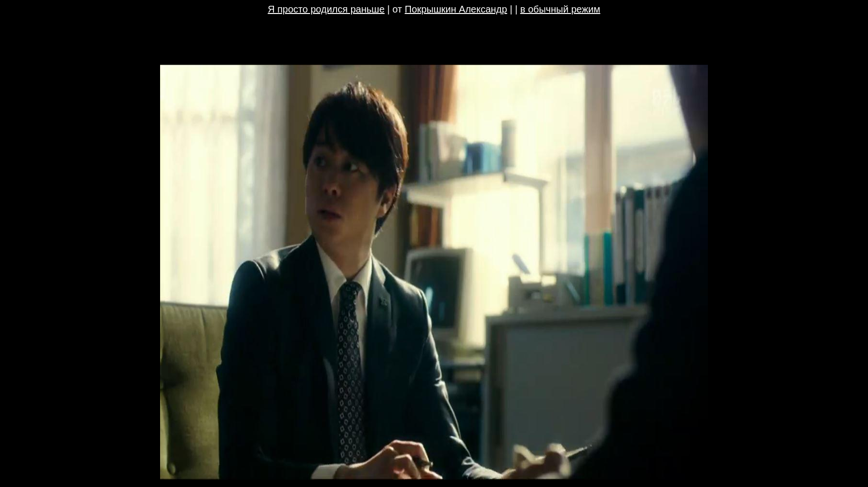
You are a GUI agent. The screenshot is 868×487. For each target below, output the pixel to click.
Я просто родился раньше (326, 9)
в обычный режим (560, 9)
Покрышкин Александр (456, 9)
